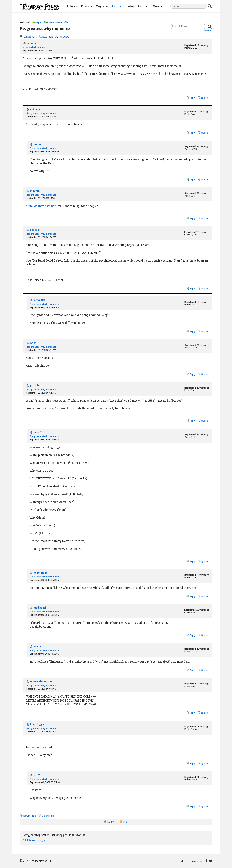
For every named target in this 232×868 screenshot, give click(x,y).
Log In (38, 22)
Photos (130, 6)
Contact (144, 6)
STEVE (37, 775)
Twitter (211, 861)
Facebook (206, 861)
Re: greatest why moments (41, 113)
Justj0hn (35, 386)
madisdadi (40, 608)
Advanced (208, 31)
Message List (30, 37)
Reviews (87, 6)
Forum (117, 6)
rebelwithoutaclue (41, 682)
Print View (64, 37)
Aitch (33, 343)
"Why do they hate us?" (41, 206)
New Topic (48, 37)
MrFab (37, 647)
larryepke (39, 300)
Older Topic (48, 816)
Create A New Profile (58, 22)
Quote (204, 98)
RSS (125, 822)
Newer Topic (30, 816)
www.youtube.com (39, 747)
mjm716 (35, 191)
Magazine (102, 6)
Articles (72, 6)
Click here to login (34, 840)
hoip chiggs (33, 43)
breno (37, 144)
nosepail (35, 230)
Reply (193, 98)
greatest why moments (36, 47)
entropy (35, 109)
